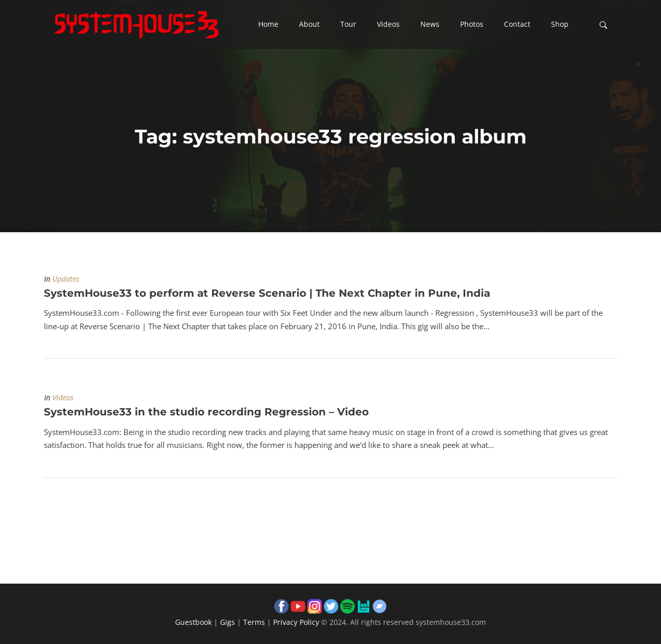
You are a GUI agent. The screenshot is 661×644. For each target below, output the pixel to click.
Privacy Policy (296, 622)
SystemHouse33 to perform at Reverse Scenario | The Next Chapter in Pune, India (267, 293)
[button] (268, 25)
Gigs (227, 622)
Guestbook (193, 622)
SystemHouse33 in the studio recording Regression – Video (206, 412)
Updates (66, 279)
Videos (63, 398)
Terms (254, 622)
